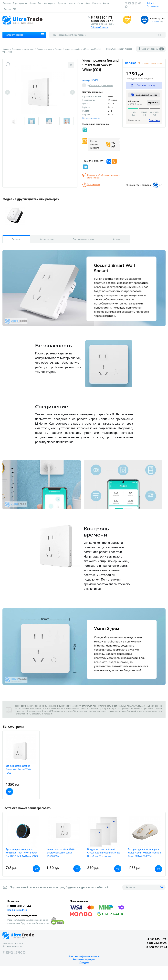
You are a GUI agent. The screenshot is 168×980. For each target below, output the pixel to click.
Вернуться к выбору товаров (119, 49)
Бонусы (7, 9)
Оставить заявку (143, 85)
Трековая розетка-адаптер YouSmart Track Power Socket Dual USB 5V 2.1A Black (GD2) (22, 853)
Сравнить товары (153, 49)
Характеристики (47, 239)
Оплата (33, 3)
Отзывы (117, 239)
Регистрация (153, 6)
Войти (150, 3)
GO (161, 887)
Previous (7, 92)
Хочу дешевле (94, 184)
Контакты (97, 3)
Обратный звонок (100, 27)
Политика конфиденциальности (84, 957)
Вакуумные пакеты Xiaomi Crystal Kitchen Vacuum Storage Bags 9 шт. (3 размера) (104, 853)
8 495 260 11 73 (102, 17)
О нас (88, 3)
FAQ (15, 9)
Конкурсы (84, 962)
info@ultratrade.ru (17, 910)
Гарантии (62, 3)
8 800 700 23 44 (102, 21)
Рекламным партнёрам (84, 959)
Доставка (7, 3)
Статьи (80, 3)
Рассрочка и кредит (47, 3)
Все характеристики (91, 118)
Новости (72, 3)
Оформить (153, 103)
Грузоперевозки (20, 3)
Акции (106, 3)
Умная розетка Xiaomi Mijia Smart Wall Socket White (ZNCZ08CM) (61, 853)
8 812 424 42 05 (157, 943)
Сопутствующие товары (84, 239)
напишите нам (21, 714)
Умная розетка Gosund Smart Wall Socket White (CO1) (19, 769)
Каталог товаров (14, 35)
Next (72, 92)
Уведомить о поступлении (150, 63)
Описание (16, 239)
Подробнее (154, 120)
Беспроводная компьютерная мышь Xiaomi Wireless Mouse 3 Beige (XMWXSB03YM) (145, 853)
